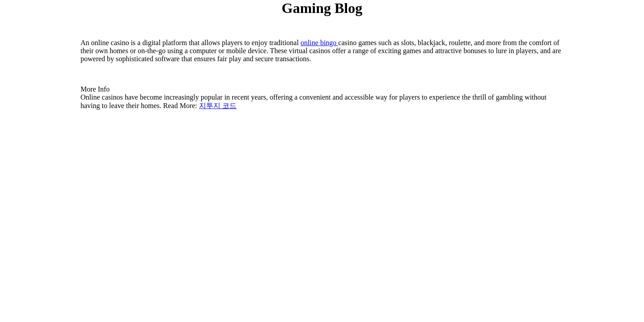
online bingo (319, 43)
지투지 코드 (218, 106)
